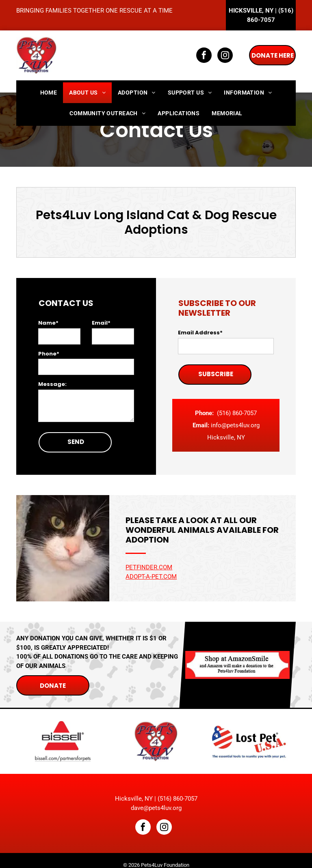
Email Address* (200, 333)
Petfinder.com (149, 567)
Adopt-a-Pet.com (151, 577)
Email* (101, 323)
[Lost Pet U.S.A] (249, 741)
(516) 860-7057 (237, 413)
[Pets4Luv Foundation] (156, 741)
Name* (48, 323)
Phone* (49, 354)
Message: (52, 384)
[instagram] (225, 56)
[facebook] (204, 56)
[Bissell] (63, 741)
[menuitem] (49, 93)
